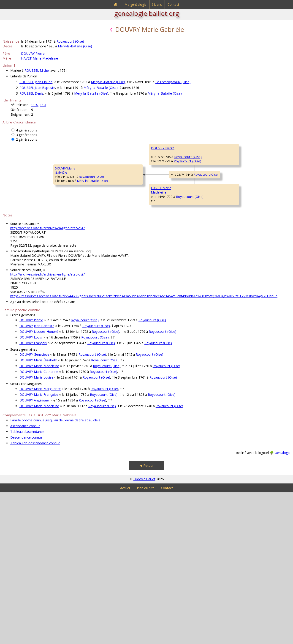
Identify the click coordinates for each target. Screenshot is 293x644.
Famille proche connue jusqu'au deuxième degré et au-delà (55, 572)
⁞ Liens (157, 4)
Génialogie (283, 604)
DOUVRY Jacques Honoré (39, 483)
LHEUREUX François (237, 313)
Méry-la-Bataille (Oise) (75, 46)
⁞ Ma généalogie (135, 4)
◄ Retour (146, 617)
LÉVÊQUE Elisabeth (164, 217)
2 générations (27, 139)
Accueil (125, 640)
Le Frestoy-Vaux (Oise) (173, 82)
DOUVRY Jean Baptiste (37, 477)
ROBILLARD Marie (236, 230)
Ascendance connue (25, 577)
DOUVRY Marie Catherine (39, 523)
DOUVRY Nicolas (235, 148)
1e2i (43, 105)
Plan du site (146, 640)
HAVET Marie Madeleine (39, 58)
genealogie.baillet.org (147, 13)
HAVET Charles (161, 272)
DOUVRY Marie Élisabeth (38, 512)
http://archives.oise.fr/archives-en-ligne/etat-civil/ (47, 380)
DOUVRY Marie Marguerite (40, 540)
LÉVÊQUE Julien (234, 203)
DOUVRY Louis (31, 489)
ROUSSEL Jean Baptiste (37, 88)
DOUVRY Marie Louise (36, 529)
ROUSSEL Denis (31, 93)
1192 (35, 105)
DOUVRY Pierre (33, 53)
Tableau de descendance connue (35, 595)
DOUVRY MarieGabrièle (16, 246)
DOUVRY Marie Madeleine (39, 517)
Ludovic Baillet (144, 631)
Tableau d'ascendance (27, 583)
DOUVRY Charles (162, 162)
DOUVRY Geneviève (34, 506)
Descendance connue (26, 589)
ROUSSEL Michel (37, 70)
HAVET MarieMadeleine (87, 301)
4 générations (27, 130)
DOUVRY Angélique (34, 552)
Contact (173, 4)
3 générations (27, 135)
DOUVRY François (33, 495)
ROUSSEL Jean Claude (36, 82)
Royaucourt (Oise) (70, 41)
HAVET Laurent (234, 258)
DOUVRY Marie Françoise (39, 546)
